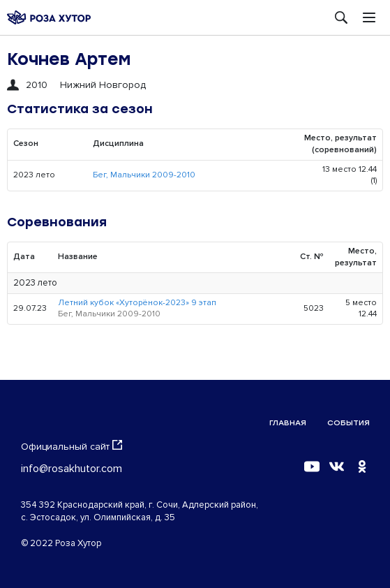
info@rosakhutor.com (72, 469)
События (348, 423)
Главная (288, 423)
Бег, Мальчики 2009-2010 (144, 175)
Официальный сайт (72, 446)
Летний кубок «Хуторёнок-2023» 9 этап (137, 303)
